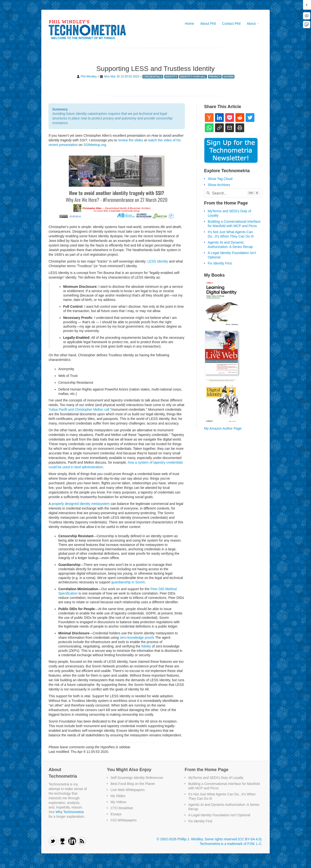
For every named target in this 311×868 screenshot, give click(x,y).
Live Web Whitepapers (128, 790)
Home (189, 24)
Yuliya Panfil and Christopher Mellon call (79, 409)
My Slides (118, 796)
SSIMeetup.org (95, 145)
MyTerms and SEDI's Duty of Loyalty (216, 778)
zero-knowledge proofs (137, 638)
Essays (116, 814)
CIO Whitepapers (124, 820)
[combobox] (233, 193)
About (253, 24)
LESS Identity (158, 261)
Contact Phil (231, 24)
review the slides (131, 140)
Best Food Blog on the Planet (133, 784)
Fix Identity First (220, 263)
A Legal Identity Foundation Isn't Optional (219, 815)
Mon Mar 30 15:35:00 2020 (122, 77)
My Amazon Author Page (223, 428)
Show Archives (219, 185)
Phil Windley (89, 77)
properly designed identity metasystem (81, 504)
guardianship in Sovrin (128, 582)
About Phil (208, 24)
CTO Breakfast (122, 808)
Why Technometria (70, 812)
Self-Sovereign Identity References (137, 778)
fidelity (146, 646)
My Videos (118, 802)
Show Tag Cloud (220, 179)
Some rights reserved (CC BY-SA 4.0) (233, 839)
